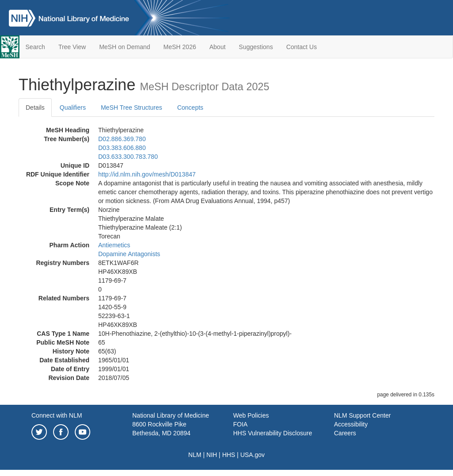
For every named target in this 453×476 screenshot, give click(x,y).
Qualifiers (73, 107)
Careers (345, 433)
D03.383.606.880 (122, 148)
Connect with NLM (57, 415)
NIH (212, 455)
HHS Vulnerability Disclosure (273, 433)
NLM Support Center (362, 415)
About (217, 47)
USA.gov (252, 455)
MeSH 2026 (180, 47)
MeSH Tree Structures (132, 107)
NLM (195, 455)
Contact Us (301, 47)
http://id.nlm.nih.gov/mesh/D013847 (147, 174)
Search (35, 47)
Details (35, 107)
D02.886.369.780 (122, 139)
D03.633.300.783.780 (128, 157)
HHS (229, 455)
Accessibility (351, 424)
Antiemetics (114, 245)
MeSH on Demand (125, 47)
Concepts (190, 107)
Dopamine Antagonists (129, 254)
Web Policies (251, 415)
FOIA (240, 424)
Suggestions (256, 47)
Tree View (72, 47)
